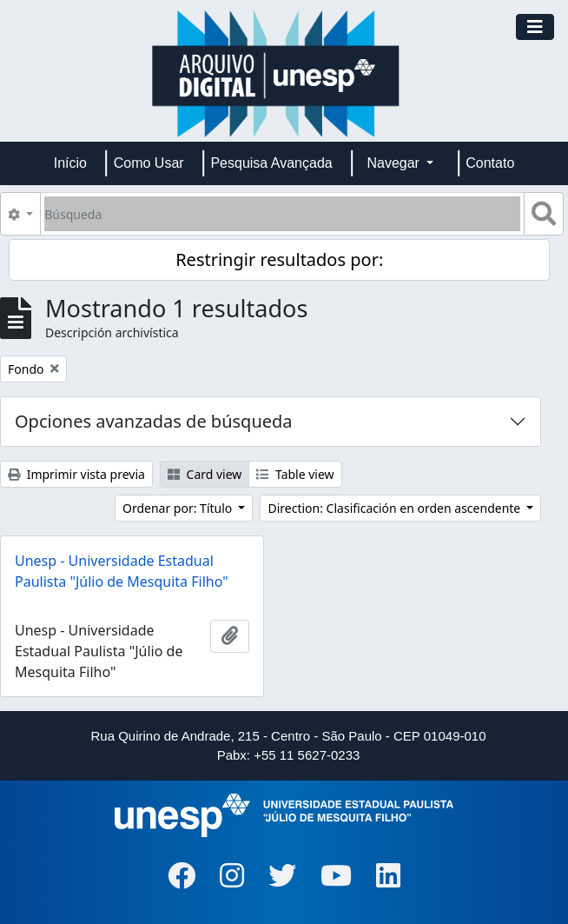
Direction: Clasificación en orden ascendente (395, 508)
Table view (295, 474)
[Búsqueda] (282, 214)
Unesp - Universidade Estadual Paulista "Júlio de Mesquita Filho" (122, 571)
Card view (205, 474)
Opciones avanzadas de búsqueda (154, 421)
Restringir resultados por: (279, 259)
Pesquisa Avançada (271, 163)
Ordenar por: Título (179, 508)
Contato (490, 163)
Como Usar (149, 163)
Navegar (395, 163)
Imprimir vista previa (76, 474)
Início (70, 163)
